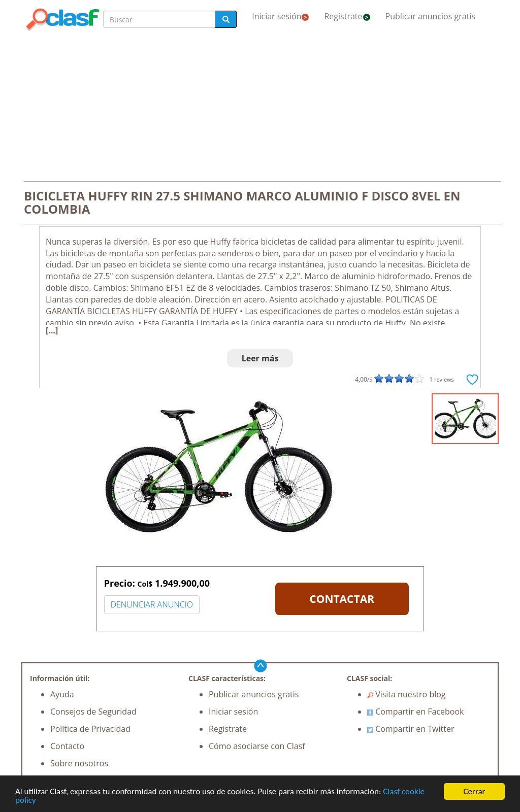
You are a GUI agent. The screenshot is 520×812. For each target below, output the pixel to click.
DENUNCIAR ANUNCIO (152, 604)
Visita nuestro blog (407, 694)
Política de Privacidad (90, 729)
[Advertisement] (260, 108)
